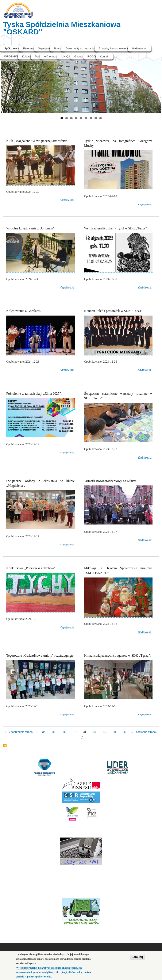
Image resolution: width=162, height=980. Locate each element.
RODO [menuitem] (92, 56)
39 (94, 732)
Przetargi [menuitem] (29, 48)
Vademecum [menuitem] (140, 48)
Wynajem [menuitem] (44, 48)
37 (74, 732)
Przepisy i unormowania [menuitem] (113, 48)
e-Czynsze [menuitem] (51, 56)
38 (84, 732)
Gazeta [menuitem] (79, 56)
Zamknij (137, 958)
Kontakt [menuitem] (105, 56)
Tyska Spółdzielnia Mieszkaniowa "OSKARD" (62, 28)
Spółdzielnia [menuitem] (12, 48)
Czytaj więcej (67, 200)
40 (105, 732)
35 (54, 732)
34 (44, 732)
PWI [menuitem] (37, 56)
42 (125, 732)
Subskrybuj (5, 746)
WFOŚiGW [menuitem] (11, 56)
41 (115, 732)
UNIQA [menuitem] (66, 56)
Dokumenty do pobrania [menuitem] (80, 48)
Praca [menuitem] (58, 48)
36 (64, 732)
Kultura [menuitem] (26, 56)
